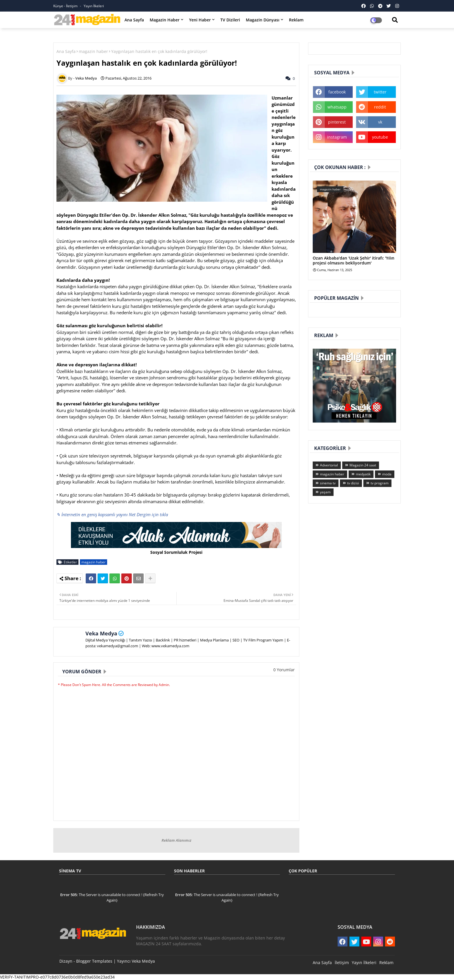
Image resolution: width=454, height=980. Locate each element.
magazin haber (93, 51)
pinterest (337, 122)
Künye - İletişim (66, 6)
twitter (380, 92)
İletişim (342, 962)
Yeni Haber (200, 20)
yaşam (325, 492)
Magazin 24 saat (363, 465)
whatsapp (337, 107)
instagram (337, 137)
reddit (380, 107)
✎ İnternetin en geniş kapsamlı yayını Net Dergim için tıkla (112, 514)
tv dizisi (353, 483)
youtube (380, 137)
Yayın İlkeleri (94, 6)
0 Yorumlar (284, 670)
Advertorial (329, 465)
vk (380, 122)
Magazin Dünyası (263, 20)
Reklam (296, 20)
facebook (337, 92)
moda (387, 474)
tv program (380, 483)
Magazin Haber (165, 20)
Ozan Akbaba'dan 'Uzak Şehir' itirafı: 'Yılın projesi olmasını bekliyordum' (354, 261)
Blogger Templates (94, 961)
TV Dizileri (230, 20)
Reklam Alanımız (176, 840)
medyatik (363, 474)
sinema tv (328, 483)
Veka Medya (101, 633)
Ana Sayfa (134, 20)
